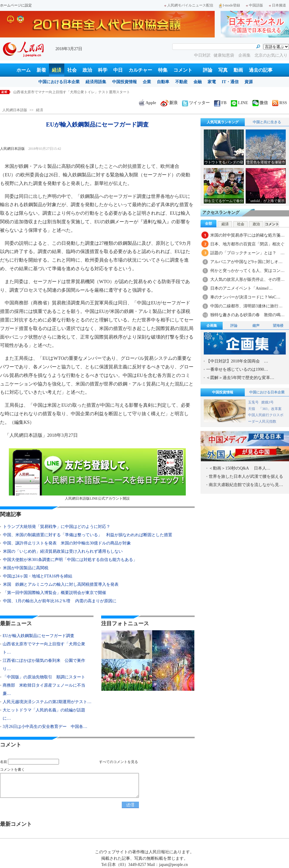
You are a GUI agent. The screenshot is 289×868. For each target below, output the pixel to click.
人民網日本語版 (15, 110)
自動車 (163, 82)
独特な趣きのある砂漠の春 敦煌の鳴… (247, 315)
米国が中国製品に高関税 (26, 568)
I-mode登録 (230, 5)
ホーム (24, 70)
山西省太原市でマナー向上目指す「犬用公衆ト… (44, 648)
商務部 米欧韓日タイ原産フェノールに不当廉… (44, 689)
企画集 (245, 55)
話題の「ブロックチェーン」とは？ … (247, 253)
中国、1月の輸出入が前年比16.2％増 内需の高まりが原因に (60, 601)
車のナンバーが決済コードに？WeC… (245, 297)
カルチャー (140, 70)
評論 (208, 70)
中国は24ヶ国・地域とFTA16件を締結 (38, 576)
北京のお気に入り (271, 55)
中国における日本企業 (59, 82)
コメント (183, 70)
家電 (212, 82)
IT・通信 (230, 82)
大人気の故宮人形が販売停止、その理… (247, 279)
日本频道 (277, 5)
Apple (147, 103)
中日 (118, 70)
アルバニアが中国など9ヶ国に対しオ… (246, 262)
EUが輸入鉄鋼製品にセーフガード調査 (44, 92)
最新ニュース (16, 623)
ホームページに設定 (16, 5)
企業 (147, 82)
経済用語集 (96, 82)
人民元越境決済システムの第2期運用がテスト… (47, 702)
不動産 (181, 82)
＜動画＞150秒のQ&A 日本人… (240, 468)
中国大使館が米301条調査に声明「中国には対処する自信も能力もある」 (70, 560)
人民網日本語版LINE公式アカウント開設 (97, 474)
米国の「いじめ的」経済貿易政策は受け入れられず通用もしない (63, 551)
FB (220, 103)
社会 (72, 70)
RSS (280, 103)
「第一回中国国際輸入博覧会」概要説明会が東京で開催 (55, 593)
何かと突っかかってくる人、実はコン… (247, 271)
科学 (103, 70)
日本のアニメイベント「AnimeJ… (242, 288)
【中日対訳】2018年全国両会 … (237, 361)
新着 (41, 70)
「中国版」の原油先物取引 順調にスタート (44, 677)
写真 (223, 70)
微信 (260, 103)
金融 (198, 82)
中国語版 (254, 5)
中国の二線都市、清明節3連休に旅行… (246, 306)
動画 (238, 70)
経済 (57, 70)
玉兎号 (253, 402)
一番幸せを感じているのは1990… (237, 369)
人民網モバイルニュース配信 (189, 5)
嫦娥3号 (267, 402)
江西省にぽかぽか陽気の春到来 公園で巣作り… (44, 665)
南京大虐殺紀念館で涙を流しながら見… (246, 485)
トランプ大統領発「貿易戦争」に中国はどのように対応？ (57, 527)
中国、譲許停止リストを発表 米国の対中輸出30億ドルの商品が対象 (67, 543)
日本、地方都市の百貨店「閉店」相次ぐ (247, 244)
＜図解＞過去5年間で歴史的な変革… (240, 378)
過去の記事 (261, 70)
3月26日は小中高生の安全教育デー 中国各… (45, 727)
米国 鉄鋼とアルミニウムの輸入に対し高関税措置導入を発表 (61, 584)
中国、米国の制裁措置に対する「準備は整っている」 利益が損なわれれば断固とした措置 (88, 535)
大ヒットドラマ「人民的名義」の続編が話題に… (44, 714)
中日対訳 (202, 55)
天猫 (252, 409)
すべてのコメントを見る (119, 762)
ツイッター (196, 103)
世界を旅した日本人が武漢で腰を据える (246, 476)
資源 (249, 82)
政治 (87, 70)
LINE (239, 103)
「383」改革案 (270, 409)
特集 (163, 70)
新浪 (169, 103)
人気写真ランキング (223, 122)
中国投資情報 (124, 82)
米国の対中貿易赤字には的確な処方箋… (247, 235)
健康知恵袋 (224, 55)
